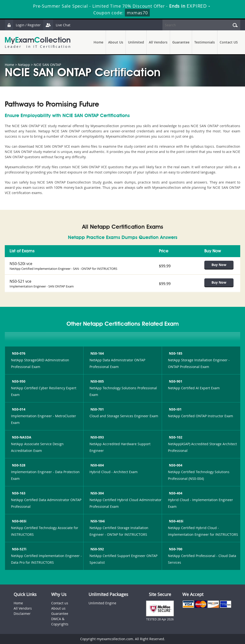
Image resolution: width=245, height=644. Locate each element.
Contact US (229, 42)
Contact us (60, 603)
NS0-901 (175, 381)
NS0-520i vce (21, 264)
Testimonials (205, 42)
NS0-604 (97, 465)
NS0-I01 (175, 409)
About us (58, 608)
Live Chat (57, 25)
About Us (116, 42)
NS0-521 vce (20, 281)
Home (98, 42)
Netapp (24, 65)
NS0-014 (18, 409)
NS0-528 (18, 465)
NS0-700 (175, 549)
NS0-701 (97, 409)
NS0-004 (175, 465)
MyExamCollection (38, 42)
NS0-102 (175, 437)
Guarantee (181, 42)
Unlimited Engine (102, 603)
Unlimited (136, 42)
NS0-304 (97, 493)
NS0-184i (97, 521)
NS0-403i (176, 521)
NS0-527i (19, 549)
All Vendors (158, 42)
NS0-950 (18, 381)
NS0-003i (19, 521)
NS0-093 (97, 437)
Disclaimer (22, 614)
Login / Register (23, 25)
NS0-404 (175, 493)
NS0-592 (97, 549)
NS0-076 (18, 353)
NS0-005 (97, 381)
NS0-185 (175, 353)
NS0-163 (18, 493)
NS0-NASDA (21, 437)
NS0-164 (97, 353)
